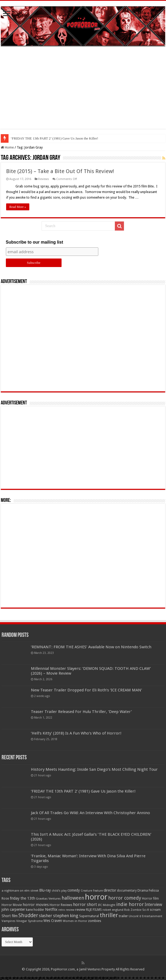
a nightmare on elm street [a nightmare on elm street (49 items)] (20, 891)
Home (7, 147)
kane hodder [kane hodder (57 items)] (35, 910)
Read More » (18, 207)
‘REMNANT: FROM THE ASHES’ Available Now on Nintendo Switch (91, 647)
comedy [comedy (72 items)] (74, 890)
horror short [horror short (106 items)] (85, 905)
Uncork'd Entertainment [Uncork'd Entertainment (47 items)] (145, 916)
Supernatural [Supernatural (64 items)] (89, 916)
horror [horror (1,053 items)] (96, 897)
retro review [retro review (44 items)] (66, 910)
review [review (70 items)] (80, 910)
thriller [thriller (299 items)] (109, 915)
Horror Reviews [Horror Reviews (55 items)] (61, 905)
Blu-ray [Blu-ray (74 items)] (45, 890)
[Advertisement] (83, 92)
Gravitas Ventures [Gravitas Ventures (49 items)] (48, 899)
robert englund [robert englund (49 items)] (113, 910)
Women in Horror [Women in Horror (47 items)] (75, 921)
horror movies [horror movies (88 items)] (36, 905)
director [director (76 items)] (110, 890)
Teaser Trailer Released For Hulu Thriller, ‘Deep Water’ (81, 712)
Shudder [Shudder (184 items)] (28, 915)
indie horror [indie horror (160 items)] (130, 904)
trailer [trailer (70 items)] (123, 916)
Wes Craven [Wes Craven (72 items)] (53, 921)
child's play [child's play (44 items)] (59, 891)
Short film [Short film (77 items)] (10, 916)
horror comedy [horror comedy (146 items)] (125, 898)
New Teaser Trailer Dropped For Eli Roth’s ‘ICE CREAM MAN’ (86, 690)
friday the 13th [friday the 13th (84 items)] (23, 898)
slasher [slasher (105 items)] (46, 916)
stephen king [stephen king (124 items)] (66, 916)
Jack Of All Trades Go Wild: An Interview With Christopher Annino (90, 813)
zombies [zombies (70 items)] (95, 921)
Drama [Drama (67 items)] (143, 890)
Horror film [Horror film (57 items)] (150, 899)
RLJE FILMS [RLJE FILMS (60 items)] (94, 910)
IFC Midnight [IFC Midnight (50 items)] (107, 905)
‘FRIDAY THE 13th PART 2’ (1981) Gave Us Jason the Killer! (83, 791)
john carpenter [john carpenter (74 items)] (13, 909)
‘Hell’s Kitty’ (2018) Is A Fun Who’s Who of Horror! (76, 733)
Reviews (44, 179)
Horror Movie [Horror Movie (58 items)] (12, 905)
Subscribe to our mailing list (35, 242)
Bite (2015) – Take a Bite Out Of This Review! (60, 171)
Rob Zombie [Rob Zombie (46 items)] (133, 910)
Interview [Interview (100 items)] (153, 905)
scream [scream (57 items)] (155, 910)
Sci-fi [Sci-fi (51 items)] (146, 910)
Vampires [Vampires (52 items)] (9, 921)
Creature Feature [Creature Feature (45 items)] (92, 891)
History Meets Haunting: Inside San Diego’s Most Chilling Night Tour (60, 138)
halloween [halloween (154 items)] (73, 898)
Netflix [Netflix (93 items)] (51, 909)
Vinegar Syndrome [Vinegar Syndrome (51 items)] (29, 921)
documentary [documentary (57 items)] (127, 891)
